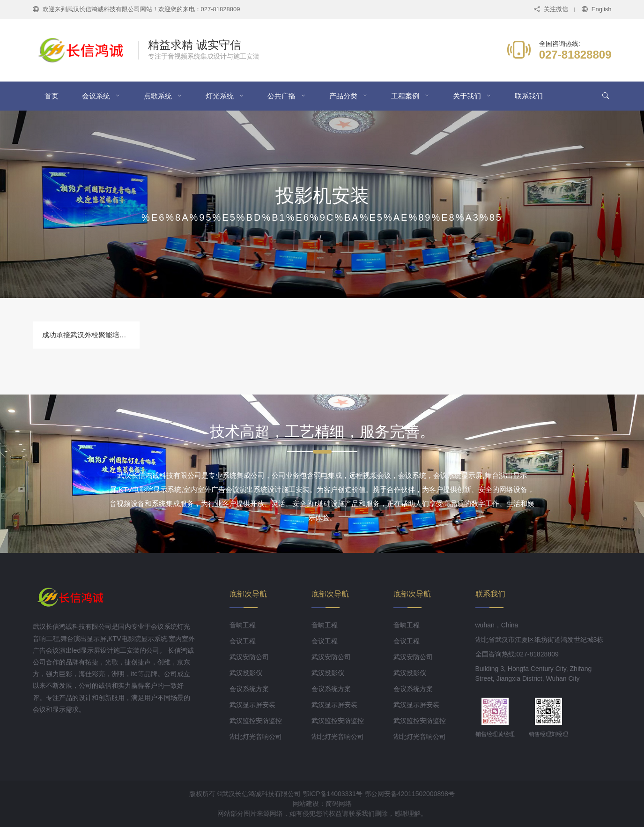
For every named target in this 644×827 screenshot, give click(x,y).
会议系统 (96, 96)
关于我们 (467, 96)
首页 (52, 96)
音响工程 (243, 625)
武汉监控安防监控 (256, 721)
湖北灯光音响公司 (256, 737)
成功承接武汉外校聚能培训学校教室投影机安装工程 (123, 335)
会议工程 (243, 641)
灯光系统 (220, 96)
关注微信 (551, 9)
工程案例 (405, 96)
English (597, 9)
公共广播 (281, 96)
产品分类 (343, 96)
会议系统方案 (249, 689)
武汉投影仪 (246, 673)
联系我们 (529, 96)
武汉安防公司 (249, 657)
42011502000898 (423, 794)
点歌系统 (158, 96)
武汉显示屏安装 (252, 705)
